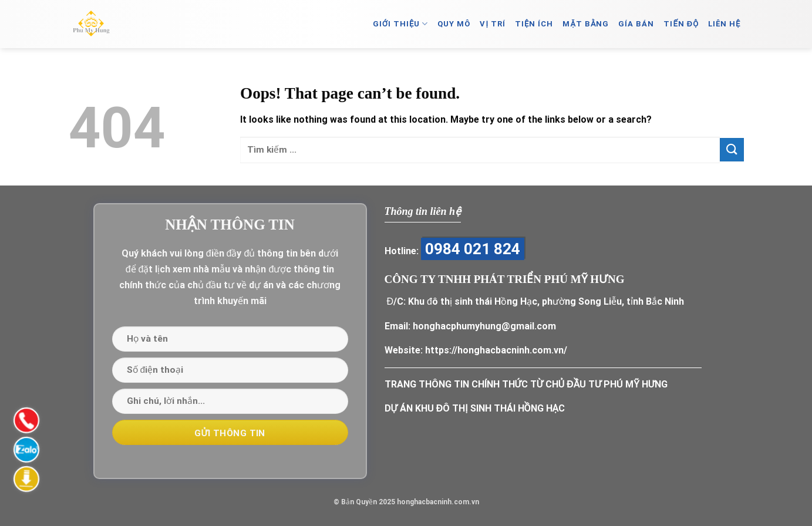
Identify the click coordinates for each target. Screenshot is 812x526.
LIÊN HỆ (724, 24)
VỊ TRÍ (493, 24)
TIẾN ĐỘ (681, 24)
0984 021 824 (473, 249)
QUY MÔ (454, 24)
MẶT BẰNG (586, 24)
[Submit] (732, 149)
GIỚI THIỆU (401, 24)
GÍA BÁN (636, 24)
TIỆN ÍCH (534, 24)
